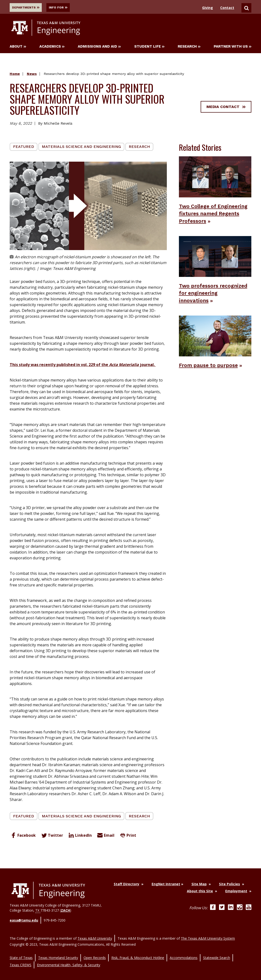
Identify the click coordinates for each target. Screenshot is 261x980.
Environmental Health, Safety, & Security (69, 958)
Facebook (23, 836)
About (18, 48)
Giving (208, 8)
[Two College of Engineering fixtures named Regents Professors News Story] (215, 177)
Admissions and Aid (99, 48)
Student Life (149, 48)
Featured (24, 148)
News (32, 75)
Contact (227, 8)
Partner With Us (233, 48)
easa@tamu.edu (24, 920)
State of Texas (21, 953)
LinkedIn (80, 836)
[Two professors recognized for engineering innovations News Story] (215, 264)
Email (105, 836)
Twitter (52, 836)
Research (189, 48)
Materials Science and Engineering (81, 148)
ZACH (65, 911)
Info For (66, 7)
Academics (52, 48)
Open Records (95, 953)
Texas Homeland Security (58, 953)
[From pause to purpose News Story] (215, 351)
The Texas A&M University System (208, 936)
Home (15, 75)
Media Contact (226, 108)
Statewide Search (217, 953)
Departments (28, 7)
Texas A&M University (95, 936)
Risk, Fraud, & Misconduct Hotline (138, 953)
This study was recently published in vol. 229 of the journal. (83, 366)
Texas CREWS (21, 958)
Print (127, 836)
